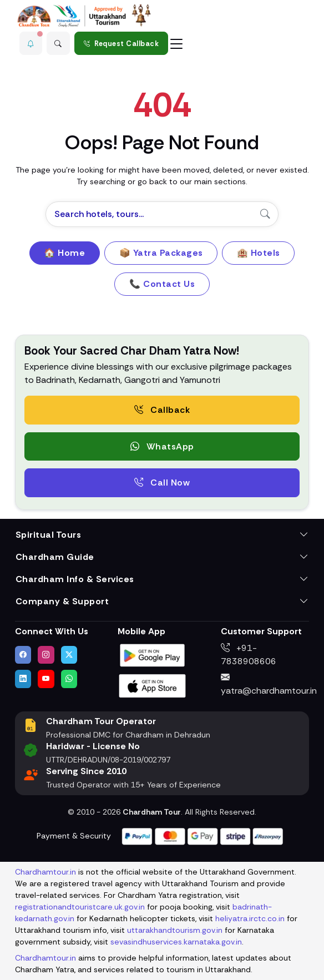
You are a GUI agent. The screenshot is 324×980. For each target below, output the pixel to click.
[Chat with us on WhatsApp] (69, 679)
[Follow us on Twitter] (69, 655)
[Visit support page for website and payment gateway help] (202, 835)
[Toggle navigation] (176, 43)
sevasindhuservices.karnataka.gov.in (176, 942)
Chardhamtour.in (45, 872)
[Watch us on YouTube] (46, 679)
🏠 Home (64, 253)
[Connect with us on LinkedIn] (23, 679)
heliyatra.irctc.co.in (250, 918)
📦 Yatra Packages (161, 253)
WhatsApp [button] (162, 446)
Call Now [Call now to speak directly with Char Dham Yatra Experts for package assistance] (162, 483)
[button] (31, 43)
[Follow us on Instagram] (46, 655)
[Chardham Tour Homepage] (84, 16)
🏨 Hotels (259, 253)
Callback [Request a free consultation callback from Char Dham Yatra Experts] (162, 410)
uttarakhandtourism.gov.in (175, 930)
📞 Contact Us (162, 284)
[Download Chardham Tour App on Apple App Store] (153, 685)
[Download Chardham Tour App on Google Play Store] (153, 655)
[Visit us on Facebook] (23, 655)
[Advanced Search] (58, 43)
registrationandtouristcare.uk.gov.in (80, 907)
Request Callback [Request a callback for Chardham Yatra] (121, 44)
